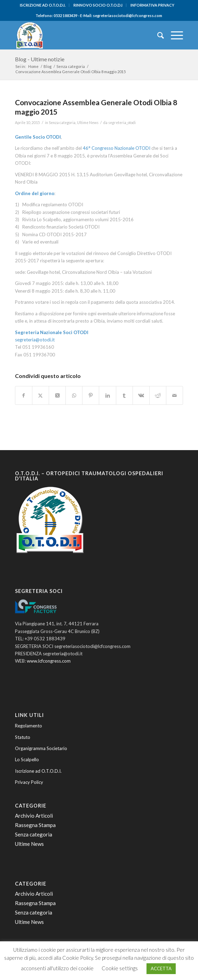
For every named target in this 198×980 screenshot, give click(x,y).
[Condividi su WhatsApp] (74, 395)
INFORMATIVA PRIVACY (152, 5)
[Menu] (173, 35)
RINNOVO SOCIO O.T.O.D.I (98, 5)
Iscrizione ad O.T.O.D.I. (38, 771)
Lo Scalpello (27, 759)
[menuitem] (43, 5)
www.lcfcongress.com (49, 661)
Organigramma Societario (41, 748)
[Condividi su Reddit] (158, 395)
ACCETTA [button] (161, 969)
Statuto (23, 737)
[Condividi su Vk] (141, 395)
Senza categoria (62, 123)
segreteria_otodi (122, 123)
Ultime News (88, 123)
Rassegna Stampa (35, 825)
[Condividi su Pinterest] (91, 395)
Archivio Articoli (34, 816)
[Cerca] (157, 35)
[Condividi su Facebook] (24, 395)
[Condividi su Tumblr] (124, 395)
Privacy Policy (29, 782)
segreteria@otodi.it (35, 340)
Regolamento (29, 726)
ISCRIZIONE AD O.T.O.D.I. (43, 5)
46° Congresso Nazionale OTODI (117, 148)
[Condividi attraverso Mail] (175, 395)
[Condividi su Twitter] (41, 395)
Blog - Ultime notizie (40, 59)
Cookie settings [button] (120, 968)
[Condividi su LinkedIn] (107, 395)
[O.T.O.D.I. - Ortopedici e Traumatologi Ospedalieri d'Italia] (82, 35)
